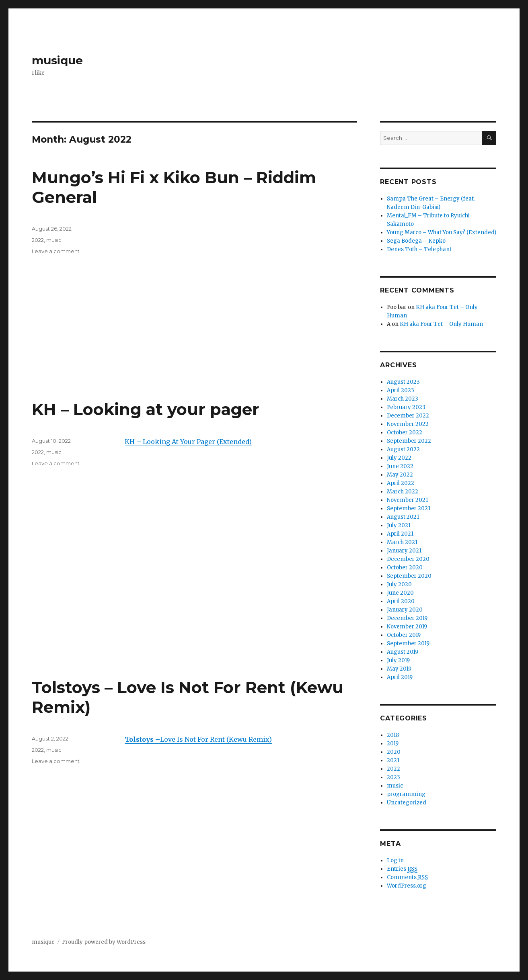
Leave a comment (56, 251)
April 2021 (400, 534)
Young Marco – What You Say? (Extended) (442, 232)
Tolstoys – (142, 739)
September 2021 (409, 508)
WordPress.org (407, 886)
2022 (38, 240)
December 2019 (407, 618)
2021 (393, 760)
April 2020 (401, 601)
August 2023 (403, 382)
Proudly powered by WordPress (104, 942)
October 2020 (405, 568)
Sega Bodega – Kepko (416, 241)
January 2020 (405, 610)
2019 (393, 744)
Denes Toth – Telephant (419, 249)
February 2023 (406, 407)
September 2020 (409, 576)
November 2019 (407, 627)
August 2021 (403, 517)
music (54, 240)
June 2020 (400, 593)
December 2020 (408, 559)
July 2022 (399, 458)
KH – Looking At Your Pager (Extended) (188, 442)
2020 (394, 752)
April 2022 (401, 483)
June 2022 (400, 466)
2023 (393, 777)
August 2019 (403, 652)
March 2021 (402, 542)
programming (406, 794)
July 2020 (399, 584)
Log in (395, 860)
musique (57, 60)
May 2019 (399, 669)
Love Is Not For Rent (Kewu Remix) (216, 739)
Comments (407, 878)
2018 (393, 735)
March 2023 (403, 399)
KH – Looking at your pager (146, 409)
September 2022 (409, 441)
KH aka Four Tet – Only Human (441, 324)
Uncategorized (407, 803)
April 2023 (401, 390)
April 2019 (400, 677)
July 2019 (398, 660)
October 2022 (405, 433)
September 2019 (408, 643)
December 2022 (408, 416)
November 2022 (408, 424)
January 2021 (404, 551)
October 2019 (404, 635)
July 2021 (399, 525)
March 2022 (403, 492)
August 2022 (403, 449)
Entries (402, 869)
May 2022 (400, 475)
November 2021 (407, 500)
